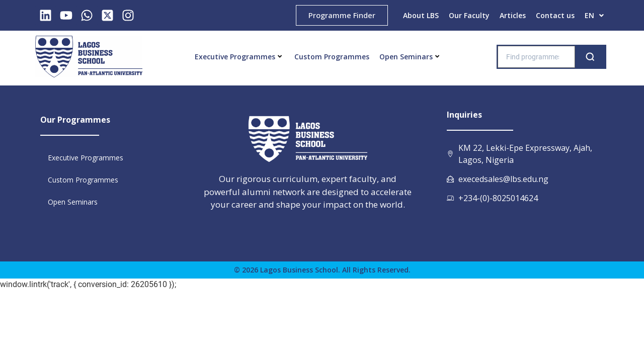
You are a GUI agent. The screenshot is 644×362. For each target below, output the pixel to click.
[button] (594, 16)
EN (594, 15)
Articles (513, 15)
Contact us (555, 15)
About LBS (421, 15)
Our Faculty (469, 15)
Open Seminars (409, 57)
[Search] (590, 57)
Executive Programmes (238, 57)
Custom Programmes (332, 57)
